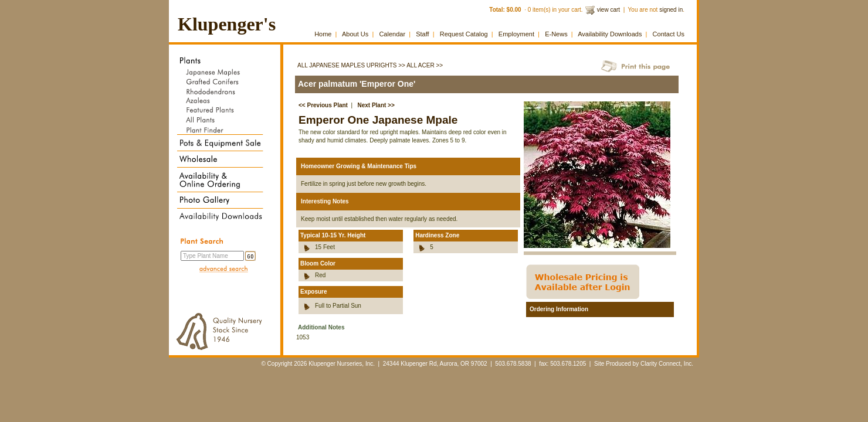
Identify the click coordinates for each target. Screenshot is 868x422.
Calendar (392, 34)
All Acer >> (425, 65)
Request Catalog (464, 34)
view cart (608, 10)
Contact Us (669, 34)
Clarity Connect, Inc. (667, 364)
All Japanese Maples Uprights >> (351, 65)
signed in (671, 10)
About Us (355, 34)
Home (323, 34)
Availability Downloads (610, 34)
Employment (516, 34)
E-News (556, 34)
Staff (422, 34)
